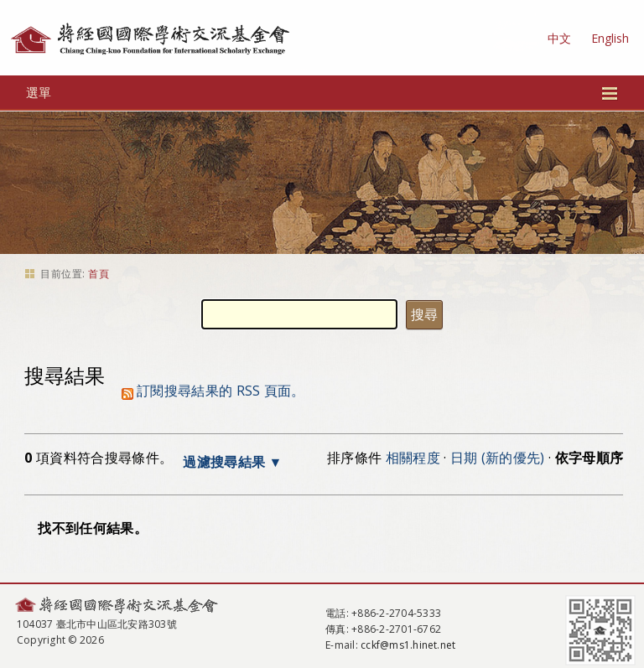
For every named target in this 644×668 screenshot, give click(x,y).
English (610, 38)
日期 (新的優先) (498, 458)
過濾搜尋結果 (224, 462)
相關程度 (413, 458)
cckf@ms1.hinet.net (408, 645)
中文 (559, 38)
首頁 (99, 274)
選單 (322, 92)
